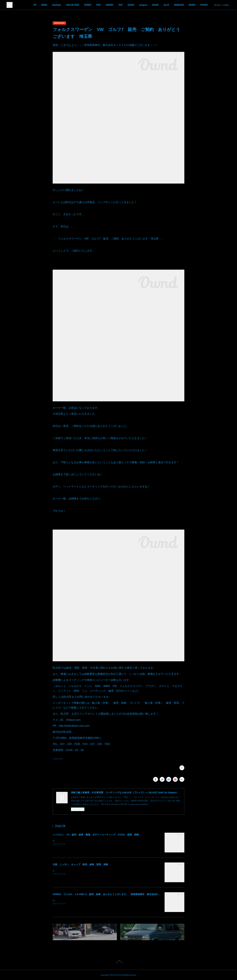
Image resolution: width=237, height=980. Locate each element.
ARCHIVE (166, 5)
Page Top (118, 962)
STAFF (131, 5)
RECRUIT (141, 5)
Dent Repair (67, 5)
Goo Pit (177, 5)
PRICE (109, 5)
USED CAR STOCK (83, 5)
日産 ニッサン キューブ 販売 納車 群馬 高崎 (80, 864)
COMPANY (120, 5)
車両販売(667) (58, 759)
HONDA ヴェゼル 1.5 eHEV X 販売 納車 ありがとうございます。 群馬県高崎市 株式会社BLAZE (108, 894)
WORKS (54, 5)
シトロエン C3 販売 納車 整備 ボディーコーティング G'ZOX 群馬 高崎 (96, 835)
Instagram (153, 5)
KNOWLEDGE (189, 5)
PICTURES (214, 5)
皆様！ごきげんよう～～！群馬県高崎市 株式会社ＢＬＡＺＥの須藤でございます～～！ (92, 841)
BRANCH (202, 5)
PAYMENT (98, 5)
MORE (225, 5)
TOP (45, 5)
